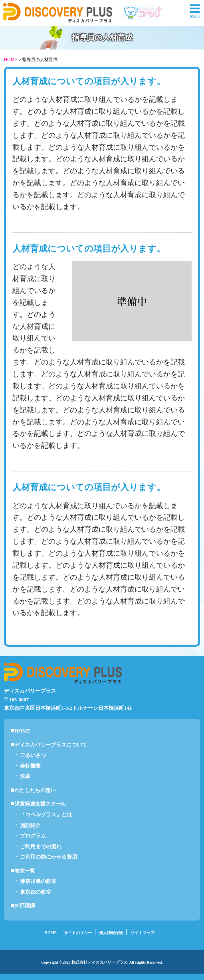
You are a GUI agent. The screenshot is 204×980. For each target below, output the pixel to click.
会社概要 (30, 766)
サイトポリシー (78, 933)
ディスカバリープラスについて (51, 745)
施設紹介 (30, 826)
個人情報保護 (111, 933)
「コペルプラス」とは (46, 815)
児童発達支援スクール (40, 804)
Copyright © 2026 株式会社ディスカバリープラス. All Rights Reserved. (102, 962)
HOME (11, 59)
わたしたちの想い (35, 790)
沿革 (25, 776)
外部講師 (25, 906)
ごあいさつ (33, 755)
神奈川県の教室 (38, 881)
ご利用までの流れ (41, 847)
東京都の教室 (36, 892)
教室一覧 (25, 871)
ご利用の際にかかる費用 (49, 857)
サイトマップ (143, 933)
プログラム (33, 836)
